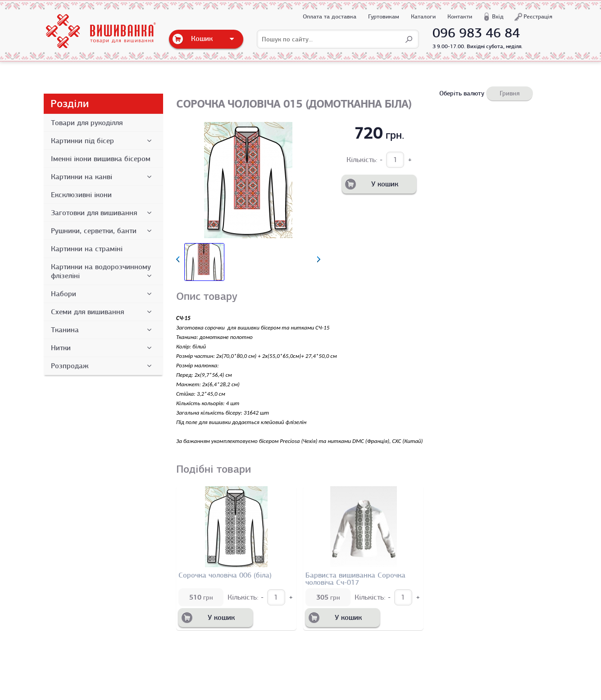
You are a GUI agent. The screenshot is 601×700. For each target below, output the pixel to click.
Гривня (510, 93)
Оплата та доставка (330, 16)
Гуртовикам (384, 16)
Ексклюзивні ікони (81, 195)
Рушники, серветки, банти (103, 231)
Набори (103, 294)
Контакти (460, 16)
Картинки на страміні (87, 249)
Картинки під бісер (103, 141)
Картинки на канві (103, 177)
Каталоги (423, 16)
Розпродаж (103, 366)
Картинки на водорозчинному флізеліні (103, 271)
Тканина (103, 330)
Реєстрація (538, 16)
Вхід (498, 16)
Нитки (103, 348)
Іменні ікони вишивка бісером (101, 159)
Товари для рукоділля (87, 123)
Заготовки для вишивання (103, 213)
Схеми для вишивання (103, 312)
